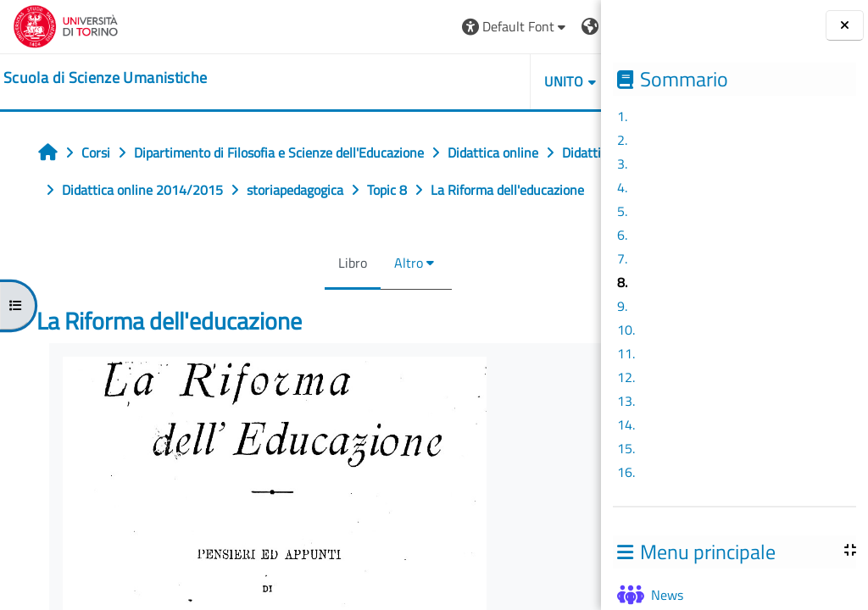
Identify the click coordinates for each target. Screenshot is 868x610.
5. (622, 211)
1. (622, 116)
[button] (357, 27)
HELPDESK (500, 81)
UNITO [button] (406, 81)
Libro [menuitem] (274, 300)
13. (626, 401)
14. (626, 424)
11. (626, 353)
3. (622, 164)
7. (622, 258)
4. (622, 187)
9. (622, 306)
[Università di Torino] (66, 25)
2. (622, 140)
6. (622, 235)
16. (626, 472)
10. (626, 330)
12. (626, 377)
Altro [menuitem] (330, 300)
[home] (105, 78)
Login (559, 26)
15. (626, 448)
